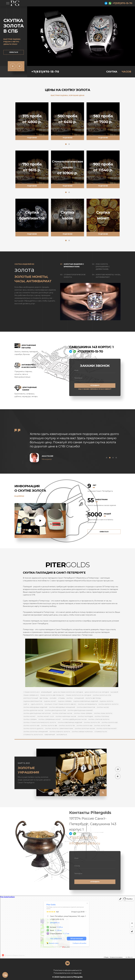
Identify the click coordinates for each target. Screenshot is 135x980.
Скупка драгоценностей (55, 710)
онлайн (53, 698)
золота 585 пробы (93, 698)
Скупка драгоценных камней (80, 710)
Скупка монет (30, 716)
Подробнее (32, 138)
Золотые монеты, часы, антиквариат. (108, 276)
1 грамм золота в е (32, 692)
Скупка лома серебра (83, 713)
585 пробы (44, 698)
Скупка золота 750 (67, 726)
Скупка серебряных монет (50, 719)
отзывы (62, 698)
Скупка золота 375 (92, 723)
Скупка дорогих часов (33, 710)
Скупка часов (103, 707)
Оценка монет (50, 701)
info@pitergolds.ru (85, 843)
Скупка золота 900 (84, 726)
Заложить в (62, 735)
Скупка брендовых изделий (35, 707)
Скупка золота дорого (33, 729)
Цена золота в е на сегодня (97, 692)
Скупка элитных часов (62, 713)
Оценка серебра (65, 701)
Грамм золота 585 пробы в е (52, 695)
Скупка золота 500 (110, 723)
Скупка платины (102, 716)
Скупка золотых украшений (36, 732)
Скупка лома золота (103, 713)
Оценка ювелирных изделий (86, 701)
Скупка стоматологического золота (40, 723)
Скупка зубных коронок (82, 732)
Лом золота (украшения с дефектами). (103, 267)
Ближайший (46, 692)
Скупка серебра (30, 719)
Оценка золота (106, 701)
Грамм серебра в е (31, 695)
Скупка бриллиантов (86, 707)
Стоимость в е (101, 732)
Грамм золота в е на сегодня (79, 695)
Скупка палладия (85, 716)
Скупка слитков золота (99, 719)
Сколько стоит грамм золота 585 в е (60, 704)
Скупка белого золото (108, 704)
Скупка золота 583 (31, 726)
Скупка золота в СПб (102, 695)
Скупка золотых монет (107, 729)
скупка (70, 698)
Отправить (95, 385)
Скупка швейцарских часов (75, 719)
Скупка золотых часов (85, 729)
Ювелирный (50, 735)
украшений (79, 698)
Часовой (114, 692)
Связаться (14, 52)
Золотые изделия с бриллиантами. (74, 265)
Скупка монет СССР (46, 716)
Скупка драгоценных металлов (37, 713)
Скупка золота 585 (49, 726)
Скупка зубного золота (60, 732)
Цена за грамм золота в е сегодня (68, 692)
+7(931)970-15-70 (122, 3)
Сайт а (26, 704)
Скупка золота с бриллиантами (59, 729)
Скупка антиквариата (87, 704)
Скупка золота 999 (102, 726)
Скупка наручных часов (66, 716)
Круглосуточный (31, 698)
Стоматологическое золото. (75, 276)
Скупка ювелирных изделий (70, 723)
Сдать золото (37, 704)
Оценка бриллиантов (33, 701)
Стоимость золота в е (33, 735)
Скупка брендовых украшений (62, 707)
